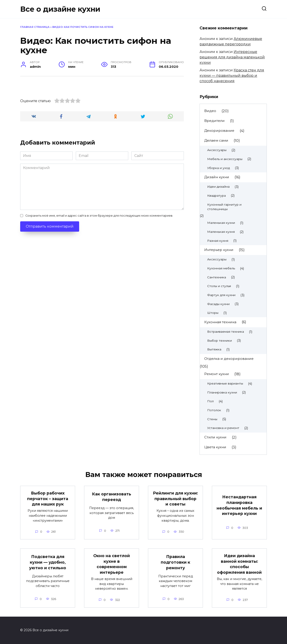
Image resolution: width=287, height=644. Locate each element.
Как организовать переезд (112, 497)
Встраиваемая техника (226, 332)
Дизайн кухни (217, 177)
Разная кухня (218, 241)
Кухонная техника (220, 322)
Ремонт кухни (217, 374)
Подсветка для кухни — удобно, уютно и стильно (48, 562)
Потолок (214, 410)
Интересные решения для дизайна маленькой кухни (232, 57)
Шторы (213, 313)
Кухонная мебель (221, 268)
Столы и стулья (219, 286)
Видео (210, 111)
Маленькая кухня (221, 232)
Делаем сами (216, 140)
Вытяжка (214, 349)
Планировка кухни (222, 392)
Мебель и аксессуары (225, 159)
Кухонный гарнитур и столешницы (224, 207)
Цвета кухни (215, 447)
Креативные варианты (225, 383)
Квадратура (216, 196)
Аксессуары (217, 150)
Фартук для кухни (221, 295)
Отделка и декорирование (229, 359)
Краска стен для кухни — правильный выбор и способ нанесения (232, 76)
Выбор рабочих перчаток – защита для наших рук (48, 499)
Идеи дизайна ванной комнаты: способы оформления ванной (239, 564)
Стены (212, 419)
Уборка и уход (219, 168)
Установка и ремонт (223, 428)
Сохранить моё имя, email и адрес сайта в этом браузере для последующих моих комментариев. (99, 282)
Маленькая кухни (221, 223)
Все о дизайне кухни (60, 9)
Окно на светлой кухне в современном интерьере (112, 564)
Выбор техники (220, 341)
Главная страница (35, 27)
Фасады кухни (218, 304)
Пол (210, 401)
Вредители (214, 121)
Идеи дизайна (218, 187)
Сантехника (217, 277)
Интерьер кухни (219, 250)
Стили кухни (215, 437)
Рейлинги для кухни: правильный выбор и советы (175, 499)
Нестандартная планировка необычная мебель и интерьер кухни (239, 505)
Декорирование (219, 131)
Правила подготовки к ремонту (175, 562)
